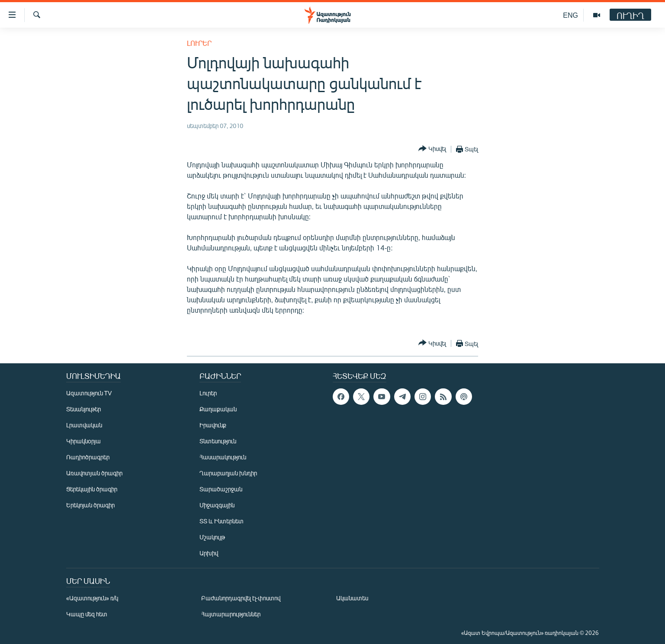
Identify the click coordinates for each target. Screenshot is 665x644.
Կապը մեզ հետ (87, 614)
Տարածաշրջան (221, 489)
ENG (570, 15)
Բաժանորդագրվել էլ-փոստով (241, 598)
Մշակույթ (212, 537)
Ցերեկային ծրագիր (92, 489)
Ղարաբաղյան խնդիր (228, 473)
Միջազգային (217, 505)
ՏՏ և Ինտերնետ (222, 521)
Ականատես (352, 598)
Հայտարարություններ (231, 614)
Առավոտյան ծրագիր (94, 473)
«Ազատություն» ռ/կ (92, 598)
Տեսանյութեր (84, 409)
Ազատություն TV (89, 393)
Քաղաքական (218, 409)
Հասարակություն (223, 457)
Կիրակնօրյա (84, 441)
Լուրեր (199, 43)
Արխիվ (209, 553)
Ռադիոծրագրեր (88, 457)
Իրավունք (213, 425)
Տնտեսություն (218, 441)
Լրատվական (84, 425)
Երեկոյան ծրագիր (90, 505)
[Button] (432, 149)
